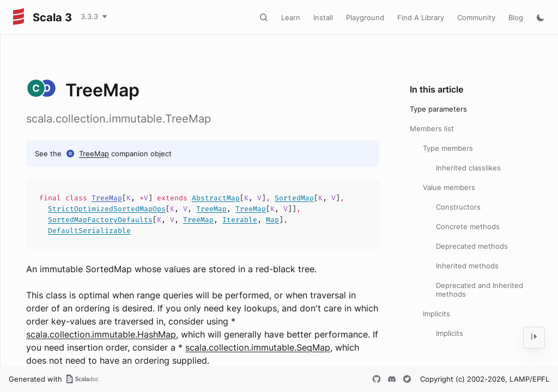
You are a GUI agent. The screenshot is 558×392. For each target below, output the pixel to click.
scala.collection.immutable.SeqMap (258, 347)
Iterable (240, 220)
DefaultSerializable (89, 231)
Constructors (458, 207)
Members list (432, 128)
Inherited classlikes (468, 168)
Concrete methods (468, 226)
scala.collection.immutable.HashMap (101, 334)
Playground (365, 17)
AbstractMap (216, 198)
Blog (516, 17)
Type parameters (438, 109)
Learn (291, 17)
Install (323, 17)
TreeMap (94, 154)
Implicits (436, 314)
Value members (449, 187)
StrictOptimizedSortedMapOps (107, 209)
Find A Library (421, 17)
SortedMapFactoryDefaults (100, 220)
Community (476, 17)
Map (272, 220)
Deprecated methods (472, 246)
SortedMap (294, 198)
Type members (448, 148)
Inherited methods (467, 266)
